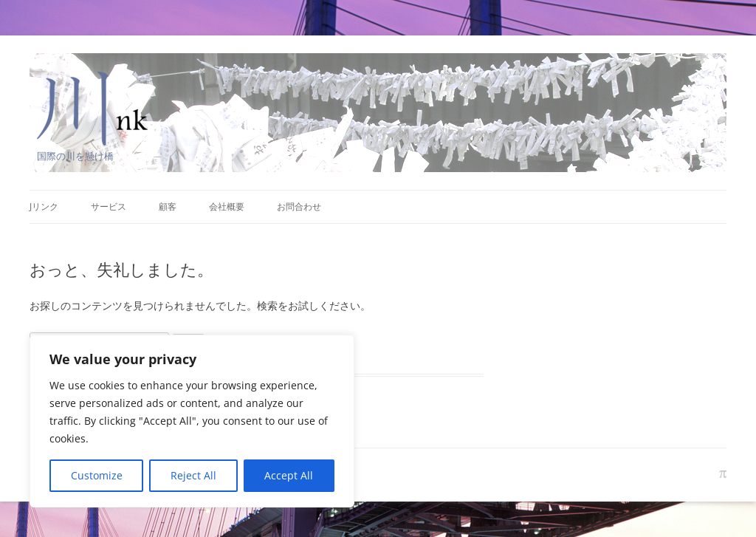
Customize (97, 475)
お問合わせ (299, 206)
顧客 (168, 206)
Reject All (193, 475)
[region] (192, 421)
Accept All (289, 475)
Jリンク (44, 206)
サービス (109, 206)
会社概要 (227, 206)
